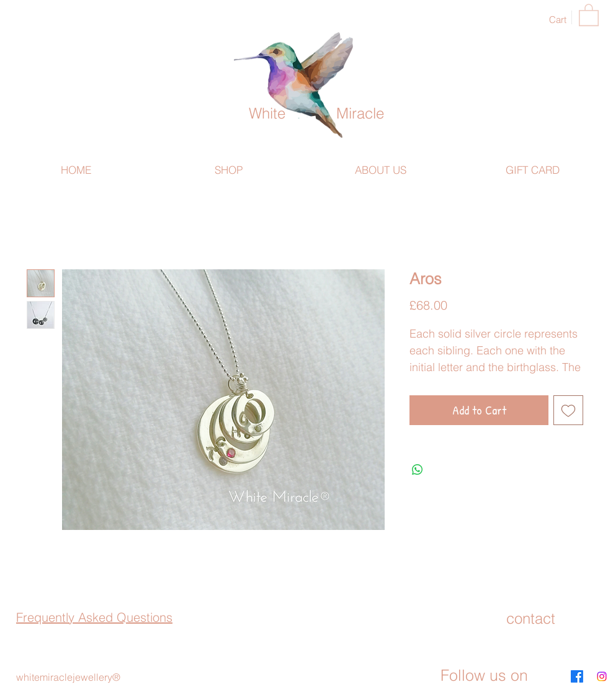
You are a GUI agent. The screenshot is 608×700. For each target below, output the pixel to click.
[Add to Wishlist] (568, 410)
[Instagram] (602, 676)
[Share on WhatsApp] (418, 470)
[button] (589, 14)
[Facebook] (577, 676)
